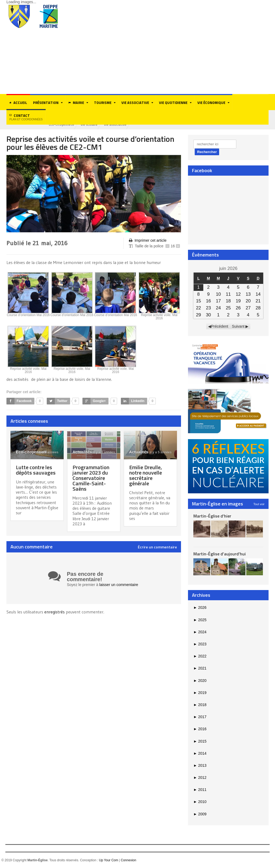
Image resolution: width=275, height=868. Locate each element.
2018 (200, 705)
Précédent (220, 326)
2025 (200, 620)
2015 (200, 741)
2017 (200, 717)
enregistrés (55, 612)
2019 (200, 693)
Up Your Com (109, 860)
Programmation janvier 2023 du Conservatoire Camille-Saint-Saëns (91, 478)
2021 (200, 668)
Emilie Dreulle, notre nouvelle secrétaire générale (146, 475)
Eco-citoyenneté (61, 124)
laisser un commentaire (119, 585)
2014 (200, 753)
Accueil (18, 103)
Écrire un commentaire (157, 547)
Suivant (238, 326)
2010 (200, 802)
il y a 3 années (101, 452)
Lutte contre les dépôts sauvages (36, 470)
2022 (200, 656)
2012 (200, 777)
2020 (200, 681)
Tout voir (259, 504)
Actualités (82, 452)
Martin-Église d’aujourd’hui (220, 554)
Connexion (129, 860)
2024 (200, 632)
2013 (200, 765)
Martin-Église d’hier (212, 516)
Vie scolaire (89, 124)
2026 (200, 607)
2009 (200, 814)
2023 (200, 644)
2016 (200, 729)
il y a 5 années (45, 452)
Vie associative (115, 124)
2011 (200, 790)
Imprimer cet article (148, 240)
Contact (26, 117)
